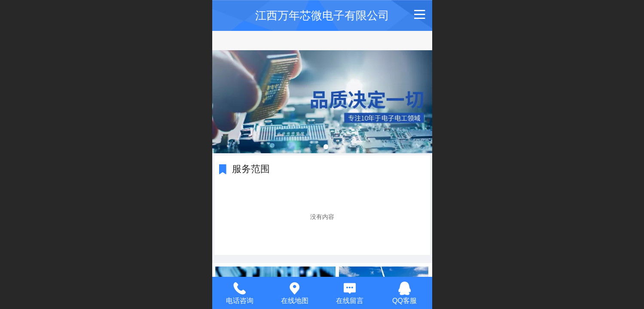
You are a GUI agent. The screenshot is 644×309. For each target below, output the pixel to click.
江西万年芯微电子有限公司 (322, 15)
